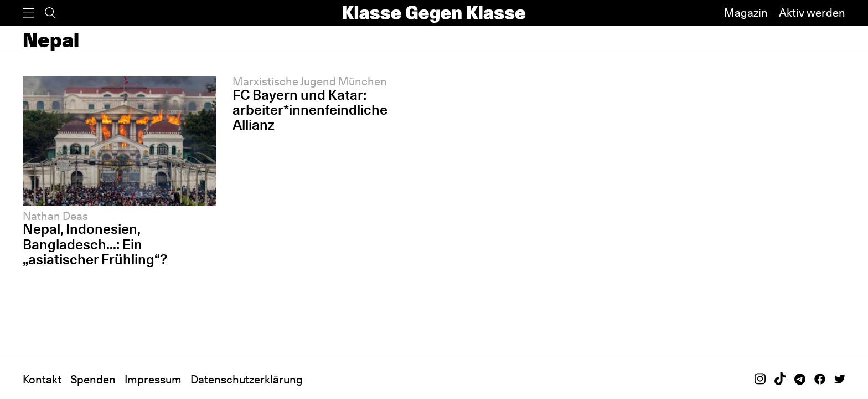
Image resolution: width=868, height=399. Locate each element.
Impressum (153, 380)
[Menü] (28, 13)
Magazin (746, 13)
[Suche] (50, 13)
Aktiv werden (812, 13)
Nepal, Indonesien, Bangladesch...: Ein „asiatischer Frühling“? (95, 244)
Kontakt (42, 380)
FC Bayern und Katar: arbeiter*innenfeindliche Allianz (310, 110)
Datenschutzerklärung (247, 380)
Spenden (93, 380)
